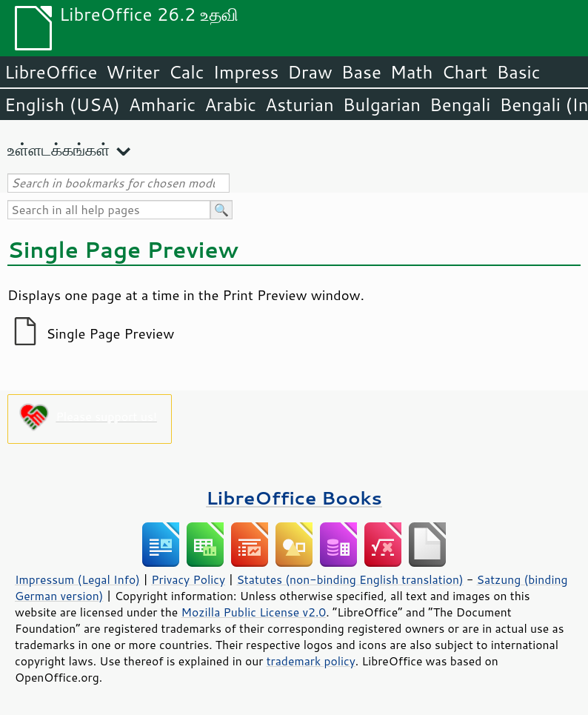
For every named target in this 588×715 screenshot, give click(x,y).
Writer (133, 72)
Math (412, 72)
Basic (518, 72)
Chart (464, 72)
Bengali (460, 104)
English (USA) (62, 104)
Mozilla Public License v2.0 (254, 612)
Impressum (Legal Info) (77, 579)
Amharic (162, 104)
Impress (246, 72)
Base (361, 72)
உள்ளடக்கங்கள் (59, 149)
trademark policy (311, 661)
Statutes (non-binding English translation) (350, 579)
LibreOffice (51, 72)
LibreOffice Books (294, 498)
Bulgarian (382, 104)
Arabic (230, 104)
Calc (187, 72)
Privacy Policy (188, 579)
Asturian (300, 104)
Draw (310, 72)
